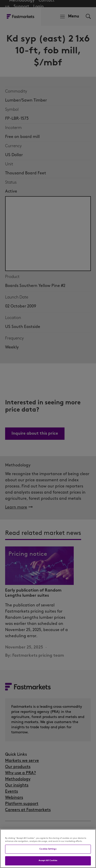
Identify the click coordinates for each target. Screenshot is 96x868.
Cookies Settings (48, 849)
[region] (48, 849)
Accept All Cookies (48, 861)
